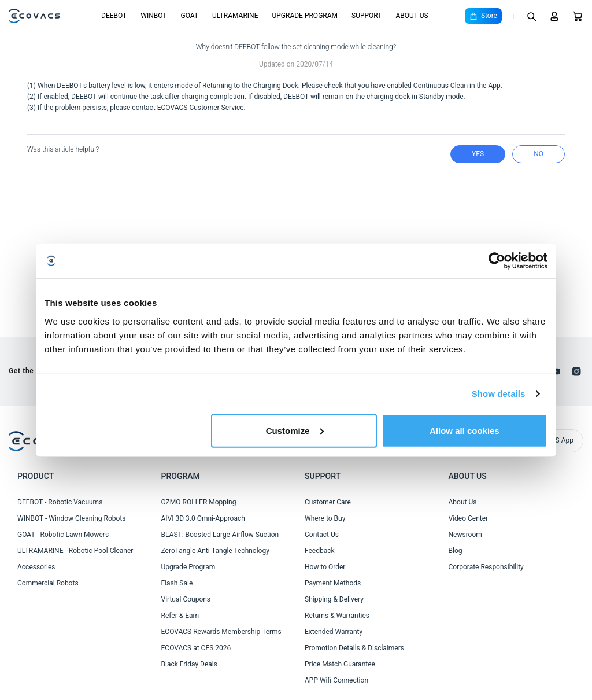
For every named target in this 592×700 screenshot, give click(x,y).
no (539, 154)
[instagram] (576, 371)
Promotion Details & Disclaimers (354, 648)
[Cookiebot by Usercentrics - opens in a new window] (497, 261)
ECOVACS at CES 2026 (196, 648)
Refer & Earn (180, 616)
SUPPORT (367, 16)
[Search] (531, 16)
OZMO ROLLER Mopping (199, 502)
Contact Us (322, 535)
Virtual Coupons (186, 599)
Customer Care (328, 502)
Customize (295, 430)
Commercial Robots (48, 583)
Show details (499, 394)
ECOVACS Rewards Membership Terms (221, 632)
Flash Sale (177, 583)
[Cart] (578, 16)
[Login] (554, 16)
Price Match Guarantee (340, 664)
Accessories (36, 567)
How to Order (325, 567)
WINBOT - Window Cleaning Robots (71, 518)
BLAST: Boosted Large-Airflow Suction (220, 535)
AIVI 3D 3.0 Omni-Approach (203, 518)
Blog (456, 551)
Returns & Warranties (337, 616)
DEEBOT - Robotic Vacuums (60, 502)
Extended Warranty (334, 632)
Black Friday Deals (189, 664)
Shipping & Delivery (334, 599)
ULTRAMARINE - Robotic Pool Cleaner (75, 551)
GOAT (189, 16)
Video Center (469, 518)
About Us (463, 502)
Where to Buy (325, 518)
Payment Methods (333, 583)
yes (478, 154)
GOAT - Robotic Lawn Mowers (63, 535)
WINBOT (153, 16)
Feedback (320, 551)
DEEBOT (114, 16)
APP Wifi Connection (336, 680)
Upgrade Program (188, 567)
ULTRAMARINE (235, 16)
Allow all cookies (465, 430)
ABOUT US (412, 16)
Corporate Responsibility (486, 567)
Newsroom (465, 535)
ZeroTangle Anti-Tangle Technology (215, 551)
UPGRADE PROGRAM (305, 16)
